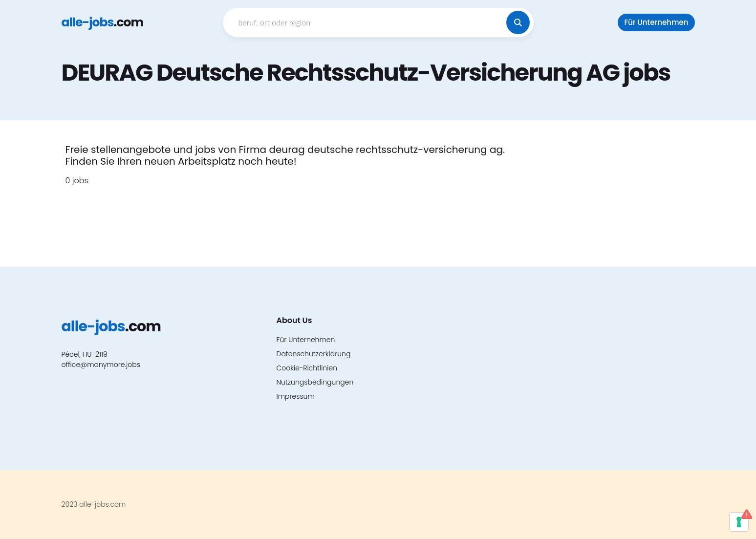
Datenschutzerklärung (314, 354)
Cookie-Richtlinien (307, 368)
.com (102, 22)
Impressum (296, 396)
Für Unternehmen (656, 22)
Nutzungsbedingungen (315, 382)
